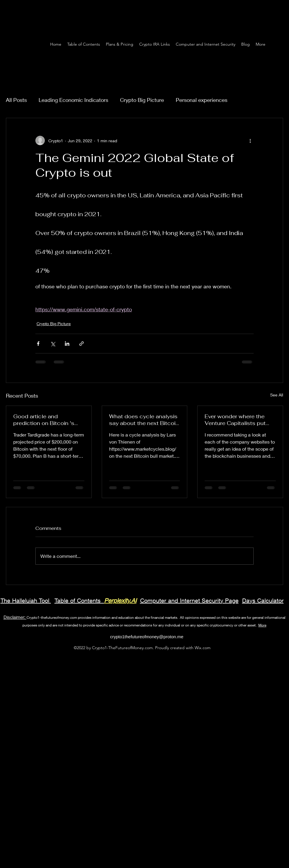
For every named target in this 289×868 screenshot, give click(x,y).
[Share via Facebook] (38, 344)
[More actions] (250, 140)
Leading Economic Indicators (73, 100)
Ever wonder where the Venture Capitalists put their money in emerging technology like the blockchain (236, 420)
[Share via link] (82, 344)
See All (277, 395)
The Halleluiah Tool (26, 600)
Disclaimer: (15, 617)
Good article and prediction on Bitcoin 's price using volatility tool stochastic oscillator (46, 420)
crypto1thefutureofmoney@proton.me (147, 637)
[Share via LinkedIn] (67, 344)
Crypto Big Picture (142, 100)
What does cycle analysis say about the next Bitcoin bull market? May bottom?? (144, 420)
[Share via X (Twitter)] (53, 344)
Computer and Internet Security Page (189, 600)
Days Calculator (263, 600)
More (262, 625)
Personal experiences (202, 100)
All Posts (16, 100)
